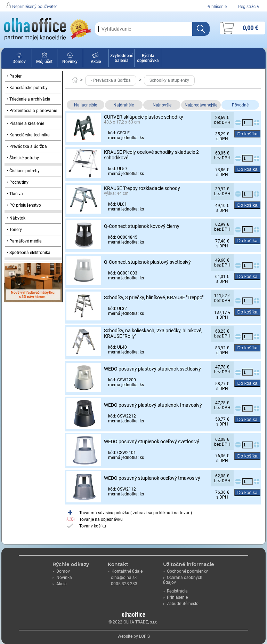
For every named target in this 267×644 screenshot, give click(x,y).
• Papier (14, 76)
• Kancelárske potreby (27, 88)
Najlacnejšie (86, 105)
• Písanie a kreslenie (26, 124)
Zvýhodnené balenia (122, 58)
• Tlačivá (15, 194)
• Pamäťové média (24, 241)
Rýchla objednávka (148, 58)
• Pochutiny (18, 182)
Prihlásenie (217, 7)
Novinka (62, 578)
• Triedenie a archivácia (29, 99)
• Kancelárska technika (28, 135)
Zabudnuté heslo (181, 604)
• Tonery (14, 230)
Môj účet (44, 59)
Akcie (96, 59)
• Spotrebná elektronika (29, 253)
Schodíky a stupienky (169, 80)
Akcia (60, 584)
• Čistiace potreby (23, 171)
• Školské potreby (23, 158)
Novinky (70, 59)
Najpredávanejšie (201, 105)
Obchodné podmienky (185, 571)
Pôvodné (240, 105)
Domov (19, 59)
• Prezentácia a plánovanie (32, 111)
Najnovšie (162, 105)
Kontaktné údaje (125, 571)
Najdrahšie (124, 105)
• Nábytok (16, 218)
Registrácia (248, 7)
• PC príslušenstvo (24, 205)
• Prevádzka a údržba (27, 146)
